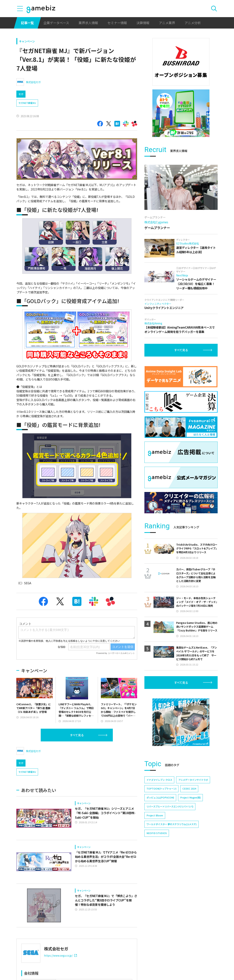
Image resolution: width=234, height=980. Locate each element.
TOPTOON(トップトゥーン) (161, 789)
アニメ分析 (193, 23)
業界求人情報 (88, 23)
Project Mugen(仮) (190, 798)
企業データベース (56, 23)
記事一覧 (27, 23)
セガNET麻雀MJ (27, 103)
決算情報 (143, 23)
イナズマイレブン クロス (159, 780)
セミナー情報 (117, 23)
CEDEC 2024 (189, 789)
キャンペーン (27, 41)
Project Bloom (155, 815)
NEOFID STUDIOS (157, 833)
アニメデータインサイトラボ (193, 780)
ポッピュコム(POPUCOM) (160, 798)
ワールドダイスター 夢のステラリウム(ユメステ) (172, 824)
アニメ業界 (167, 23)
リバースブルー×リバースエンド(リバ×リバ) (170, 806)
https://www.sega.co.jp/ (60, 971)
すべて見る (77, 751)
